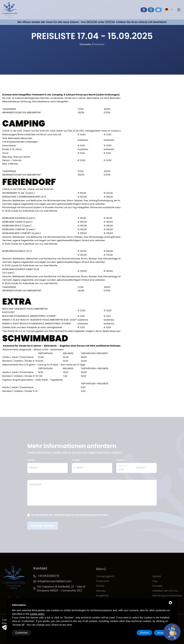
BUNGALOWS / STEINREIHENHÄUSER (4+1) (24, 197)
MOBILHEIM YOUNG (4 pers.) (17, 222)
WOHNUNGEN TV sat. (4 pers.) (18, 193)
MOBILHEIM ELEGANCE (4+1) (17, 252)
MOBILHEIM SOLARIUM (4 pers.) (19, 219)
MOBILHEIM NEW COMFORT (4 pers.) (22, 234)
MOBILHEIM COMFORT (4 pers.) (19, 230)
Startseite (85, 44)
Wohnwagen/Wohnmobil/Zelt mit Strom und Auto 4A (32, 135)
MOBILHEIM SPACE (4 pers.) (17, 226)
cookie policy (37, 614)
